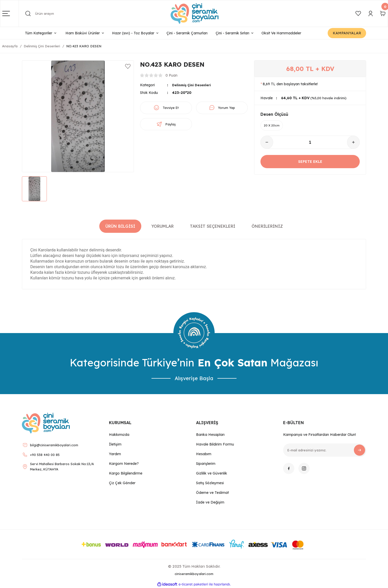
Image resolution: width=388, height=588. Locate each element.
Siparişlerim (206, 464)
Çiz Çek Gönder (122, 483)
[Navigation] (11, 13)
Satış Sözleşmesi (210, 483)
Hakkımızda (119, 435)
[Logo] (195, 13)
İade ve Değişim (210, 502)
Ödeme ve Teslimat (212, 493)
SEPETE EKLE (310, 163)
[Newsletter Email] (325, 450)
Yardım (115, 454)
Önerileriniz (267, 226)
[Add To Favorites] (128, 66)
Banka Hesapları (210, 435)
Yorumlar (163, 226)
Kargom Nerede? (124, 464)
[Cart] (383, 13)
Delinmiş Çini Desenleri (193, 85)
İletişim (115, 444)
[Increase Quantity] (353, 144)
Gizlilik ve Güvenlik (212, 473)
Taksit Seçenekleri (213, 226)
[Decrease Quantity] (267, 144)
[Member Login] (370, 13)
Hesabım (204, 454)
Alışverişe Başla (194, 378)
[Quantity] (310, 144)
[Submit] (359, 450)
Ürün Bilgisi (120, 226)
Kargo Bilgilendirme (126, 473)
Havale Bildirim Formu (215, 444)
